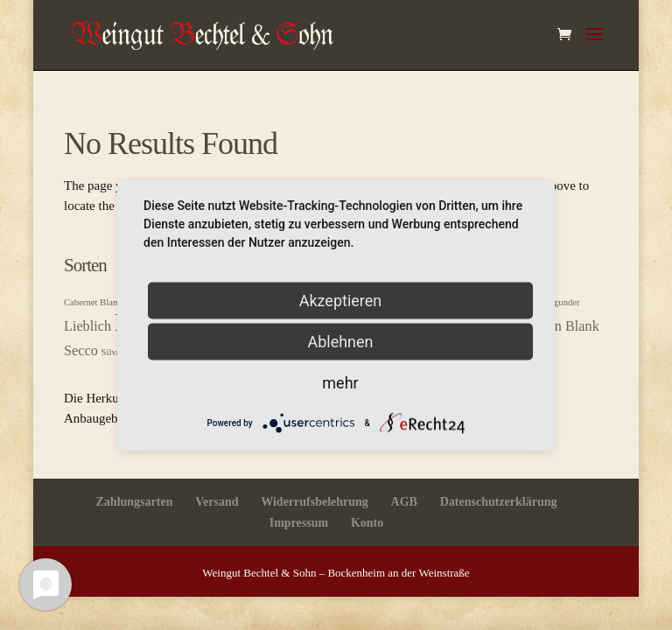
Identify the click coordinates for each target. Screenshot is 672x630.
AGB (404, 502)
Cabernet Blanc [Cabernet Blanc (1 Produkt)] (93, 302)
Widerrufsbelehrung (315, 502)
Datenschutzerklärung (499, 502)
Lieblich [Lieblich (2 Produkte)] (87, 326)
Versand (217, 502)
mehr (340, 383)
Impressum (299, 523)
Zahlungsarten (135, 502)
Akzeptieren (341, 301)
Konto (367, 523)
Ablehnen (340, 342)
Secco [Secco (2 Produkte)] (81, 351)
